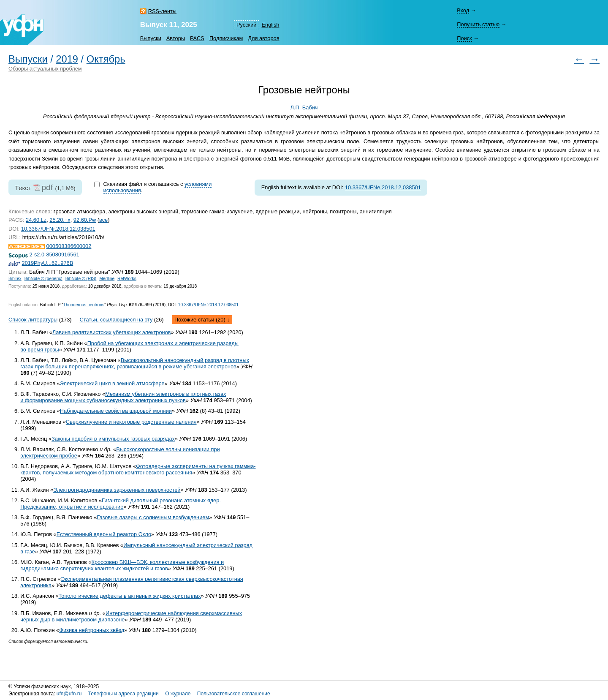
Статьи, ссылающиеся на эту (116, 320)
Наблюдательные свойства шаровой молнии (116, 411)
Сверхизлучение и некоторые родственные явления (131, 422)
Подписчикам (226, 38)
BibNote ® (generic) (43, 279)
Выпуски (151, 38)
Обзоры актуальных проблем (45, 69)
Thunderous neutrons (84, 305)
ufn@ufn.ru (69, 694)
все (103, 220)
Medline (107, 279)
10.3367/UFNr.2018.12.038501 (58, 229)
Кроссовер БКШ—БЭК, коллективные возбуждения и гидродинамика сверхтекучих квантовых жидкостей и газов (122, 565)
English (271, 25)
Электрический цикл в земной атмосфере (112, 383)
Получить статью (478, 24)
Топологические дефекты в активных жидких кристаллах (130, 596)
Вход (463, 10)
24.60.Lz (36, 220)
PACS (197, 38)
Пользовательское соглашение (234, 694)
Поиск (464, 38)
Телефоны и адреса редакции (123, 694)
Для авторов (263, 38)
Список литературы (33, 320)
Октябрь (106, 59)
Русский (246, 25)
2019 (67, 59)
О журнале (178, 694)
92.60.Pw (85, 220)
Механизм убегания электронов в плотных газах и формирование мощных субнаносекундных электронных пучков (123, 397)
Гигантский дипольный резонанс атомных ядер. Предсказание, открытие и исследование (121, 504)
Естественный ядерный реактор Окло (104, 534)
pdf (47, 187)
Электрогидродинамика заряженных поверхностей (117, 490)
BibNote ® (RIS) (81, 279)
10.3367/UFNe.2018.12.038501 (383, 187)
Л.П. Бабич (304, 108)
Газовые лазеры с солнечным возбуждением (153, 517)
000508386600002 (69, 246)
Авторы (176, 38)
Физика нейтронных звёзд (92, 630)
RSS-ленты (162, 11)
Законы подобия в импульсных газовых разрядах (113, 439)
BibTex (15, 279)
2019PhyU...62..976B (48, 263)
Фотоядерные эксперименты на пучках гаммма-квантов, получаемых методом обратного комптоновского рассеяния (138, 469)
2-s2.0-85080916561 (54, 255)
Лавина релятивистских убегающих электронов (112, 332)
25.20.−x (60, 220)
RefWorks (127, 279)
